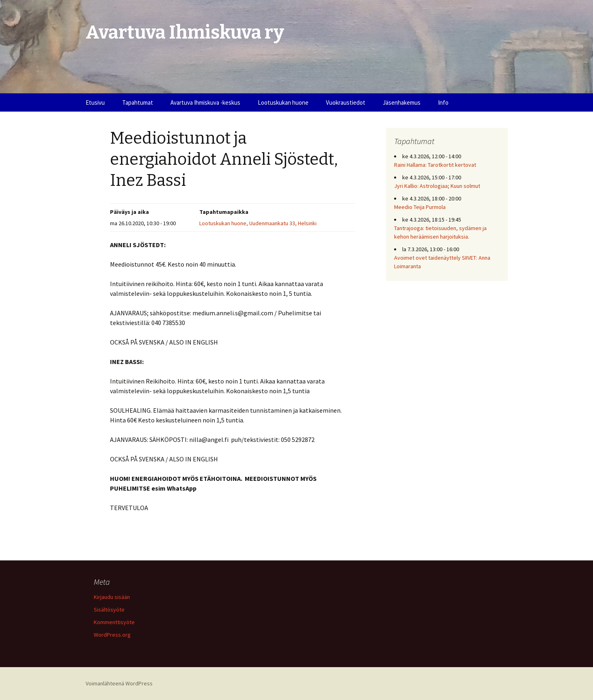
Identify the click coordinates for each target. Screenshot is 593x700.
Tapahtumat (138, 102)
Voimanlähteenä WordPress (119, 683)
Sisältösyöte (109, 610)
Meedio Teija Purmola (420, 207)
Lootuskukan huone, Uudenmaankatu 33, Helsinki (258, 223)
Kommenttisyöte (114, 622)
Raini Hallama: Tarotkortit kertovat (435, 165)
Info (443, 102)
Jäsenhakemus (402, 102)
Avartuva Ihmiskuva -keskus (205, 102)
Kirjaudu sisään (112, 597)
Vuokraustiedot (346, 102)
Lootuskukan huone (283, 102)
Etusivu (95, 102)
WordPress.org (112, 635)
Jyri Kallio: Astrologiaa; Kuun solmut (437, 186)
